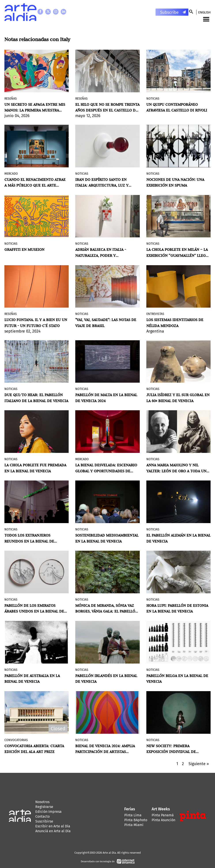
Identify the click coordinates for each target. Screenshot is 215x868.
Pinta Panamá (163, 815)
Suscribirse (44, 821)
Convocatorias (16, 740)
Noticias (153, 99)
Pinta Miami (134, 825)
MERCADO (11, 174)
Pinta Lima (133, 815)
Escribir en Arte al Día (53, 826)
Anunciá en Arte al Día (53, 831)
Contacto (42, 816)
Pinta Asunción (163, 820)
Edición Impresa (48, 812)
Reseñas (11, 99)
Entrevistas (155, 314)
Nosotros (42, 802)
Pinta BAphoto (136, 820)
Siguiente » (199, 764)
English (204, 12)
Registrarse (44, 807)
